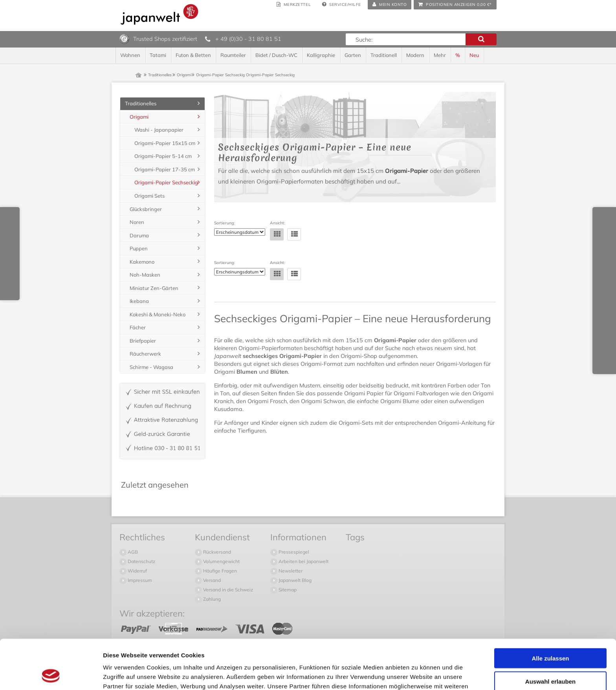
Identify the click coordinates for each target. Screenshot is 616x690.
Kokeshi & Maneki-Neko (158, 314)
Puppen (139, 248)
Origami (139, 117)
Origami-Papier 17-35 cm (165, 169)
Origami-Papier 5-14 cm (163, 156)
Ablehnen (550, 658)
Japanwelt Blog (294, 580)
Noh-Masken (145, 275)
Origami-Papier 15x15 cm (165, 143)
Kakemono (142, 262)
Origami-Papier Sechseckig (166, 182)
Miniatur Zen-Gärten (154, 288)
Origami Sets (149, 196)
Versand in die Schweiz (227, 590)
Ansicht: (277, 223)
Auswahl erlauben (550, 635)
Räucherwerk (145, 354)
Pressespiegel (293, 552)
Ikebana (139, 301)
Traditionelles (141, 103)
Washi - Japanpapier (159, 130)
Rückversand (216, 552)
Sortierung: (224, 223)
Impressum (139, 580)
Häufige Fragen (219, 571)
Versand (211, 580)
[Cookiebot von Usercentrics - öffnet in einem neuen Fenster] (51, 675)
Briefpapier (143, 341)
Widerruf (137, 571)
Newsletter (290, 571)
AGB (132, 552)
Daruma (139, 235)
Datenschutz (141, 561)
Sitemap (287, 590)
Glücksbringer (146, 209)
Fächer (138, 327)
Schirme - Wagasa (151, 367)
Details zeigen (418, 674)
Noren (137, 222)
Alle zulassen (550, 612)
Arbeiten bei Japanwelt (303, 561)
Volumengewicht (221, 561)
